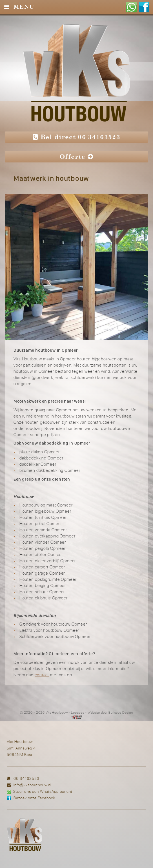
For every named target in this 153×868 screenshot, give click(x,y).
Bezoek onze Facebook (34, 798)
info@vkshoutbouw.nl (32, 785)
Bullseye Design (121, 712)
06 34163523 (26, 778)
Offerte (76, 157)
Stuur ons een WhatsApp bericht (43, 791)
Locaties (78, 712)
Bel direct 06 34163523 (76, 137)
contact (42, 675)
